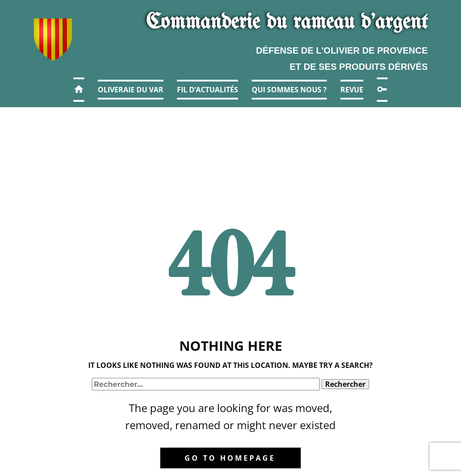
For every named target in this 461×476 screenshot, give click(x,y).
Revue (352, 90)
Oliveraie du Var (131, 90)
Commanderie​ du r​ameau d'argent (287, 23)
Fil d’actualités (208, 90)
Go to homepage (230, 458)
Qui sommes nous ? (289, 90)
